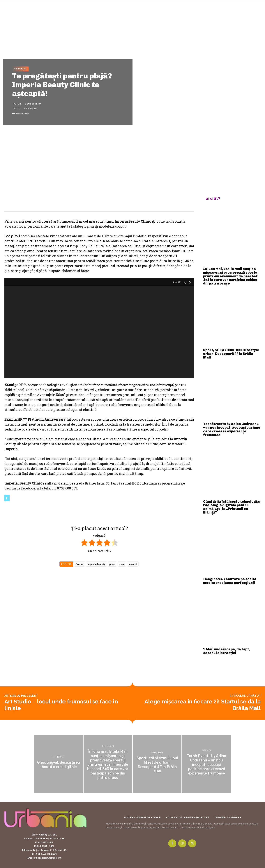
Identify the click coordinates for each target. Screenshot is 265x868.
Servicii (207, 751)
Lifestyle (59, 757)
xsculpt (133, 564)
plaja (112, 564)
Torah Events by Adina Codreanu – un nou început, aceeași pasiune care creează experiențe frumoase (232, 429)
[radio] (84, 543)
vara (122, 564)
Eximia (79, 564)
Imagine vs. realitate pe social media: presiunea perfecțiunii (230, 581)
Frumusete (20, 69)
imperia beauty (96, 564)
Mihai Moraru (31, 108)
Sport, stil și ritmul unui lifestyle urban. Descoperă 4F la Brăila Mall (231, 354)
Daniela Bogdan (33, 104)
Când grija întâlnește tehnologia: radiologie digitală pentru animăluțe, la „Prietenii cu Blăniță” (232, 507)
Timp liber (108, 747)
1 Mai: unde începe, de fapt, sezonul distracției (227, 651)
